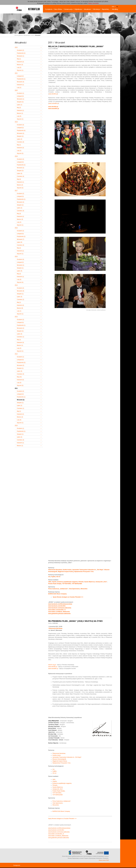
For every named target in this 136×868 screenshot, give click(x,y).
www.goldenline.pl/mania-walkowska (59, 614)
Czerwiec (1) (20, 337)
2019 (16, 122)
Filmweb (81, 582)
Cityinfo (54, 582)
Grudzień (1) (20, 93)
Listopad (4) (20, 162)
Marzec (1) (20, 113)
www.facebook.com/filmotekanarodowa (60, 604)
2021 (16, 73)
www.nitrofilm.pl (53, 94)
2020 (16, 90)
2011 (33, 35)
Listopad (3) (20, 96)
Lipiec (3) (19, 173)
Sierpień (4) (20, 331)
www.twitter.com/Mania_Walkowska (59, 612)
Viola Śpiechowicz (74, 589)
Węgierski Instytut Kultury (66, 572)
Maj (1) (19, 59)
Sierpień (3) (20, 102)
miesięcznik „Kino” (101, 582)
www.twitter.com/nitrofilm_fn (57, 610)
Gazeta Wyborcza (90, 582)
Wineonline (84, 589)
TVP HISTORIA (67, 584)
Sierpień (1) (20, 268)
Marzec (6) (20, 308)
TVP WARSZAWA (77, 584)
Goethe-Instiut (67, 570)
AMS (50, 582)
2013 (16, 317)
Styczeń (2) (20, 188)
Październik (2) (21, 53)
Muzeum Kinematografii (59, 759)
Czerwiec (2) (20, 300)
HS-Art (58, 577)
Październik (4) (21, 131)
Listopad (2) (20, 76)
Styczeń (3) (20, 153)
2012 (16, 354)
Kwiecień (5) (20, 380)
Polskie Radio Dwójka (55, 584)
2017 (16, 191)
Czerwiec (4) (20, 176)
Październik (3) (21, 363)
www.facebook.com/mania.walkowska (60, 608)
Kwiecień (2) (20, 62)
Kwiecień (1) (20, 85)
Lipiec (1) (19, 105)
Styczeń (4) (20, 282)
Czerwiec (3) (20, 142)
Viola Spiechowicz (58, 803)
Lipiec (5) (19, 242)
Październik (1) (21, 79)
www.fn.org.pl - (53, 665)
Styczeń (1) (20, 70)
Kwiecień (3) (20, 148)
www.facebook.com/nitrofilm (57, 606)
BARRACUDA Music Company (57, 594)
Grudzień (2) (20, 50)
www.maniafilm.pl (54, 103)
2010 (16, 426)
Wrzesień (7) (21, 239)
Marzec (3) (20, 219)
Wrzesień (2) (21, 133)
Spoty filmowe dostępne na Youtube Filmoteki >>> (62, 819)
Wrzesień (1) (21, 56)
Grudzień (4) (20, 159)
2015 (16, 257)
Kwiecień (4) (20, 305)
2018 (16, 156)
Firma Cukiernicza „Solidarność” (58, 589)
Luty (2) (19, 67)
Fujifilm (53, 577)
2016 (16, 228)
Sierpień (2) (20, 136)
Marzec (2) (20, 65)
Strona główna (19, 35)
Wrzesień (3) (21, 291)
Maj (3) (19, 214)
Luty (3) (19, 116)
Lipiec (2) (19, 139)
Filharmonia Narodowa (55, 570)
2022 (16, 47)
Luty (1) (19, 88)
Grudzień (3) (20, 125)
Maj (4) (19, 179)
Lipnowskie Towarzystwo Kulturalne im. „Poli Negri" (88, 570)
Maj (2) (19, 108)
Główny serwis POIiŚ (104, 860)
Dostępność (17, 865)
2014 (16, 285)
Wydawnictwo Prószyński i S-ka (84, 572)
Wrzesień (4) (21, 82)
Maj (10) (19, 377)
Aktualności (27, 35)
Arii (49, 577)
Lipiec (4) (19, 334)
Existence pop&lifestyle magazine (68, 582)
